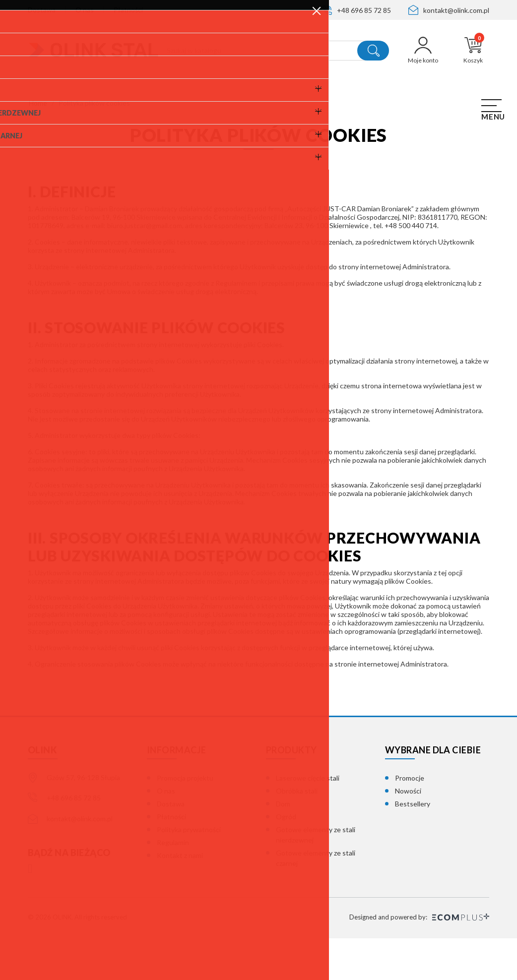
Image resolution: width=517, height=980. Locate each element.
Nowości (408, 832)
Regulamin (173, 884)
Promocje (410, 820)
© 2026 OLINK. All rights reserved (77, 959)
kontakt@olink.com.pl (456, 10)
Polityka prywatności (189, 871)
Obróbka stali (297, 832)
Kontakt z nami (180, 897)
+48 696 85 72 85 (364, 10)
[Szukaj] (274, 51)
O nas (85, 10)
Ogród (286, 858)
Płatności (128, 10)
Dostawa (42, 10)
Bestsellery (413, 845)
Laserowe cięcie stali (308, 820)
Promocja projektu (185, 820)
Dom (283, 845)
